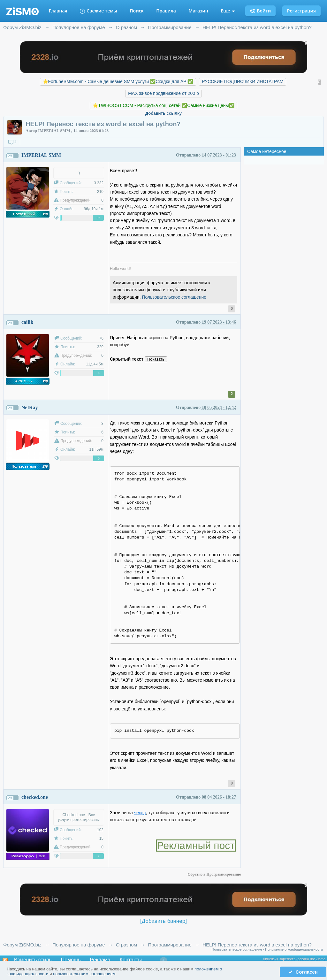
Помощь (71, 960)
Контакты (131, 960)
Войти (260, 11)
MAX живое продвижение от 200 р (163, 93)
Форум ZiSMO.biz (22, 945)
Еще (228, 11)
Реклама (100, 960)
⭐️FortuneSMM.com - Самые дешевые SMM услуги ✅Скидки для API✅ (118, 81)
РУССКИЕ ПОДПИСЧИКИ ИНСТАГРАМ (243, 81)
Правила (166, 11)
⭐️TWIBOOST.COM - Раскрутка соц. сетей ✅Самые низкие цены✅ (163, 105)
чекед (140, 813)
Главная (58, 11)
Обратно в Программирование (214, 874)
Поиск (137, 11)
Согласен (303, 972)
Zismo (321, 959)
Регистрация (301, 11)
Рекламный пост (196, 846)
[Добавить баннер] (163, 921)
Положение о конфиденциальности (294, 949)
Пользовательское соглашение (174, 297)
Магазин (198, 11)
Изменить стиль (33, 960)
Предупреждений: (76, 200)
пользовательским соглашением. (85, 974)
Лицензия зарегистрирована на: (289, 959)
